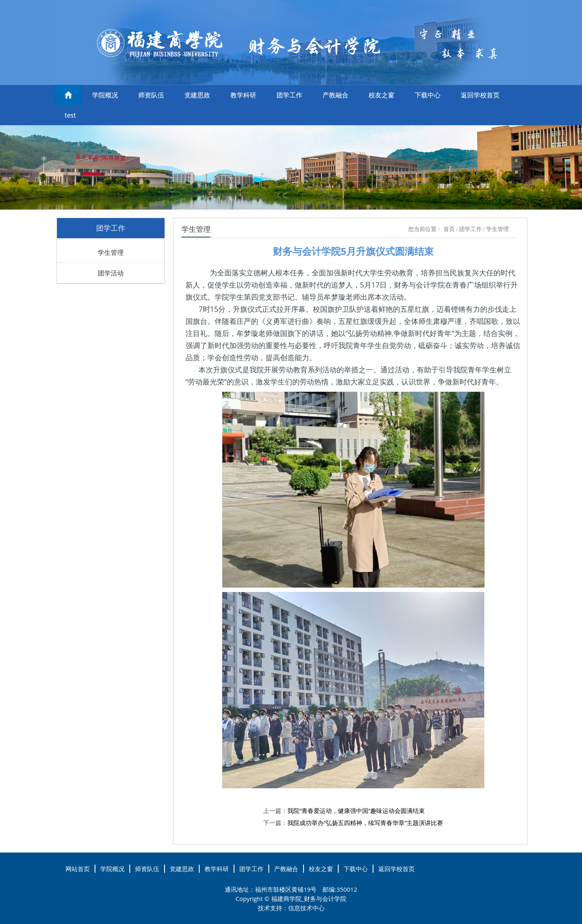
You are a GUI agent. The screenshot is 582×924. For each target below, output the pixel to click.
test (70, 115)
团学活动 (111, 273)
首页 (449, 229)
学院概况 (105, 95)
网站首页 (78, 869)
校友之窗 (382, 95)
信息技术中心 (306, 908)
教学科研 (243, 95)
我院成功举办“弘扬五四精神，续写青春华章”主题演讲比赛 (365, 823)
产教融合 (335, 95)
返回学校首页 (480, 95)
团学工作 (289, 95)
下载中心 (428, 95)
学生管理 (111, 252)
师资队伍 (151, 95)
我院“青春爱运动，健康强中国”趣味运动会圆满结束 (356, 811)
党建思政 (197, 95)
